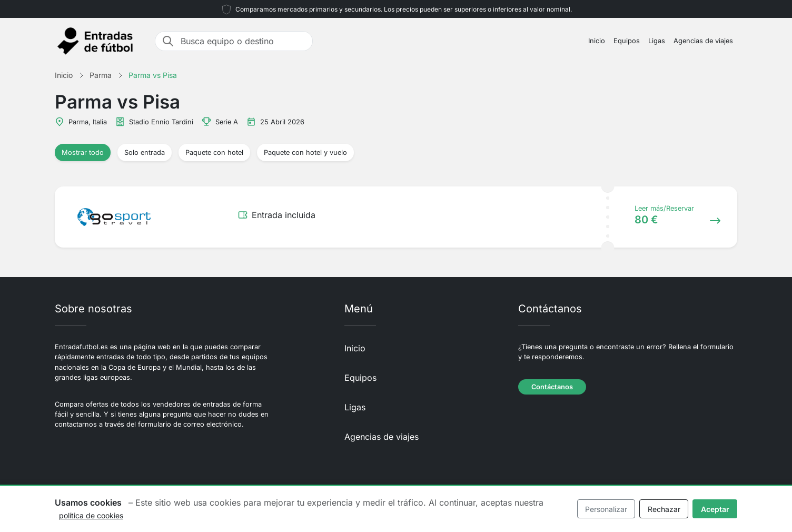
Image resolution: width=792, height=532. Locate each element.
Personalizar (606, 509)
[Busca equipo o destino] (243, 41)
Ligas (657, 41)
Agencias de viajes (703, 41)
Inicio (597, 41)
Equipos (627, 41)
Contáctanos (552, 387)
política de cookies (91, 515)
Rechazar (664, 509)
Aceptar (715, 509)
